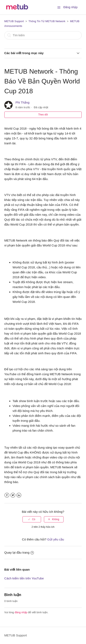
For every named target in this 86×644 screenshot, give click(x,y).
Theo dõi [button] (43, 115)
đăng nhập (21, 612)
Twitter (13, 495)
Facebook (7, 495)
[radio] (32, 519)
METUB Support (14, 21)
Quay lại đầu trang (19, 552)
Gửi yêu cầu (56, 539)
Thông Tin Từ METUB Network (47, 21)
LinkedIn (19, 495)
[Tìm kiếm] (43, 35)
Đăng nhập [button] (70, 7)
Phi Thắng (22, 102)
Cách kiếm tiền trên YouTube (24, 578)
